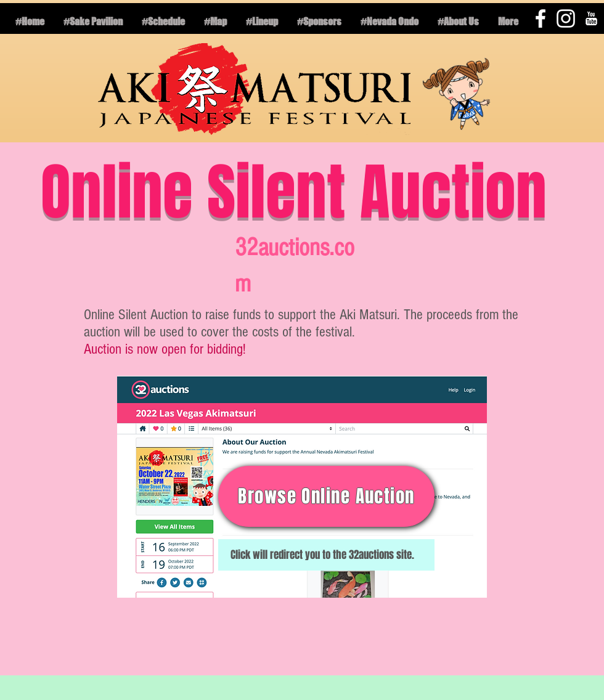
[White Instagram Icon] (566, 18)
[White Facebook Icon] (541, 18)
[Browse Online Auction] (326, 496)
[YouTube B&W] (591, 18)
